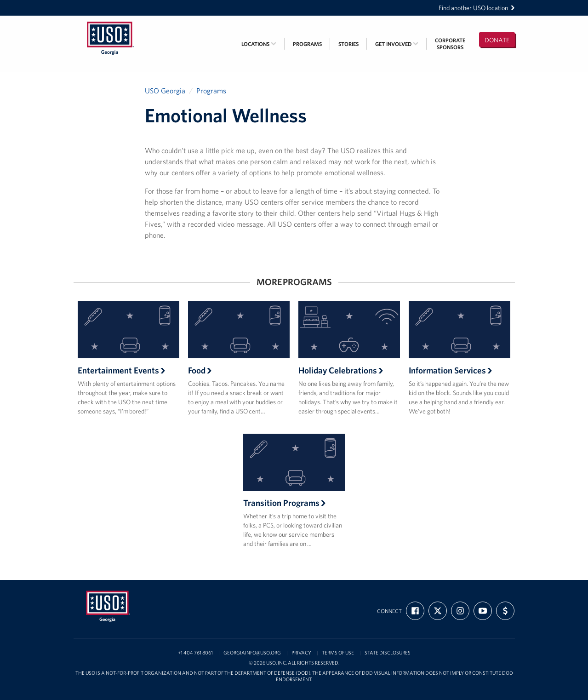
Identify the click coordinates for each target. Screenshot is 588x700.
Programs (307, 44)
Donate (497, 40)
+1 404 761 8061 (195, 653)
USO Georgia (165, 91)
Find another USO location (477, 8)
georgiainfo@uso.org (252, 653)
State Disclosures (388, 653)
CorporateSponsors (450, 44)
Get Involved (397, 44)
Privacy (301, 653)
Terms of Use (338, 653)
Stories (348, 44)
